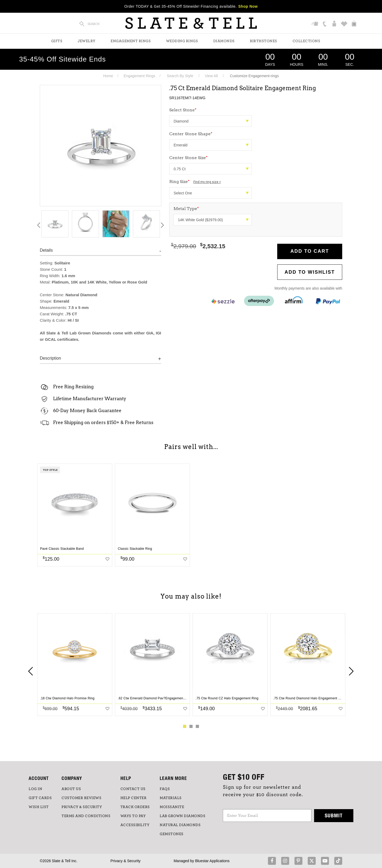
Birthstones (264, 41)
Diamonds (224, 41)
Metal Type (186, 209)
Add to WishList (310, 272)
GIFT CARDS (40, 798)
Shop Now (248, 6)
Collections (307, 41)
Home (108, 76)
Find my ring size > (207, 182)
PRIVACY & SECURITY (82, 807)
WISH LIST (39, 807)
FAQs (165, 789)
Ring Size (195, 182)
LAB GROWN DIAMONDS (183, 816)
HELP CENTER (134, 798)
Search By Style (180, 76)
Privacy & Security (125, 861)
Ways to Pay (133, 816)
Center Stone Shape (191, 134)
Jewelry (87, 41)
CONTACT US (133, 789)
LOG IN (35, 789)
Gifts (57, 41)
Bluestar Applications (212, 861)
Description (50, 358)
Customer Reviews (81, 798)
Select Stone (183, 110)
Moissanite (172, 807)
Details (46, 250)
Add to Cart (310, 251)
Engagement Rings (131, 41)
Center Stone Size (188, 158)
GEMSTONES (172, 834)
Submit (334, 815)
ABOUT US (71, 789)
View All (211, 76)
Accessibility (135, 825)
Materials (171, 798)
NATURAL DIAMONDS (180, 825)
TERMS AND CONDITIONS (86, 816)
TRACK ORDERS (135, 807)
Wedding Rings (182, 41)
